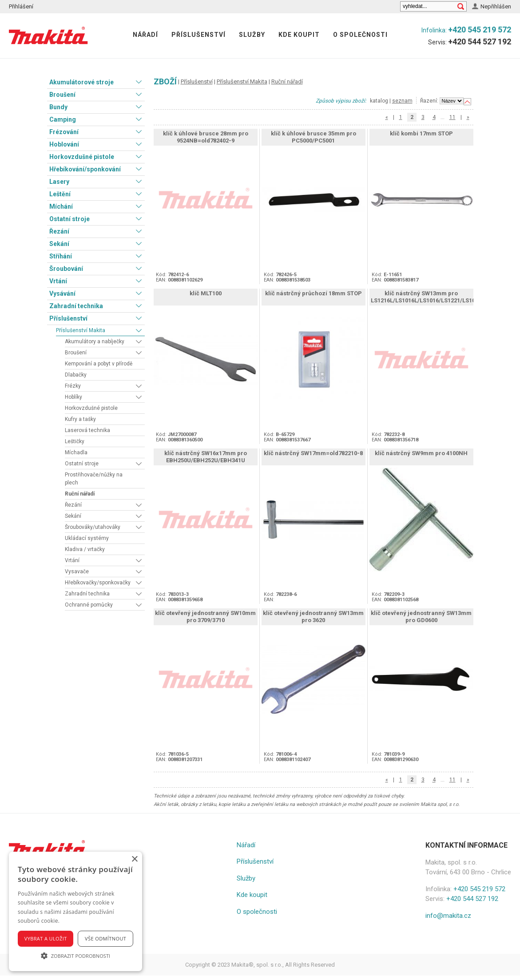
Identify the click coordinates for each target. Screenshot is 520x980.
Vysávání (62, 294)
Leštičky (75, 441)
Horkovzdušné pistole (82, 157)
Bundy (58, 107)
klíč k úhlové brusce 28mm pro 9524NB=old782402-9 (206, 137)
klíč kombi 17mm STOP (421, 133)
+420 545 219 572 (480, 30)
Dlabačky (76, 375)
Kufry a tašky (80, 419)
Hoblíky (73, 397)
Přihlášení (21, 6)
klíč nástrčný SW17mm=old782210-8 (313, 453)
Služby (252, 35)
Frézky (73, 386)
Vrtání (58, 281)
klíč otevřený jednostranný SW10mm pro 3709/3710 (205, 617)
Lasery (59, 182)
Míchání (61, 206)
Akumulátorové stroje (81, 82)
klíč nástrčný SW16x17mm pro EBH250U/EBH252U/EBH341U (206, 457)
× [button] (134, 859)
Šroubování (66, 269)
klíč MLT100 (206, 293)
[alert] (75, 911)
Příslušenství (198, 35)
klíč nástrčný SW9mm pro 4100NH (421, 453)
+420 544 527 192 (480, 42)
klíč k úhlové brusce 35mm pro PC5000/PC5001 (314, 137)
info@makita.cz (448, 916)
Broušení (62, 95)
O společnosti (360, 35)
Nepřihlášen (496, 6)
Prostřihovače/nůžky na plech (94, 479)
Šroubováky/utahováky (93, 527)
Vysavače (77, 571)
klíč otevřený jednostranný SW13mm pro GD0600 (421, 617)
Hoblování (64, 144)
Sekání (59, 244)
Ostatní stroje (69, 219)
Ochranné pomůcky (89, 605)
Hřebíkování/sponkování (85, 169)
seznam (402, 101)
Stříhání (61, 256)
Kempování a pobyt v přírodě (99, 364)
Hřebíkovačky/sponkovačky (98, 583)
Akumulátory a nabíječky (95, 341)
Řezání (59, 231)
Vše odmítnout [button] (105, 938)
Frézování (64, 132)
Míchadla (76, 452)
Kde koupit (299, 35)
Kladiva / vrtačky (85, 549)
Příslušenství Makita (81, 330)
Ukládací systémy (87, 538)
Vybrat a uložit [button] (46, 938)
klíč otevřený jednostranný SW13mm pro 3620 (313, 617)
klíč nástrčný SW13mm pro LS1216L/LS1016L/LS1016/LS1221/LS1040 (426, 297)
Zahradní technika (76, 306)
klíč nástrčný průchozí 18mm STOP (314, 293)
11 (453, 117)
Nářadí (145, 35)
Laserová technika (87, 430)
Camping (63, 119)
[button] (75, 956)
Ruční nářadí (80, 494)
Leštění (60, 194)
